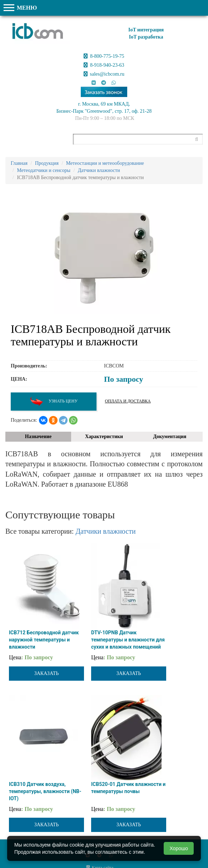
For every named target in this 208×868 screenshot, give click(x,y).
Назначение (38, 436)
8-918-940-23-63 (104, 65)
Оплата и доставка (128, 401)
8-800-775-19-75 (104, 56)
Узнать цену (54, 402)
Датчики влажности (105, 531)
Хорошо (179, 848)
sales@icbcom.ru (104, 74)
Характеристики (104, 436)
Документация (170, 436)
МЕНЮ (20, 8)
